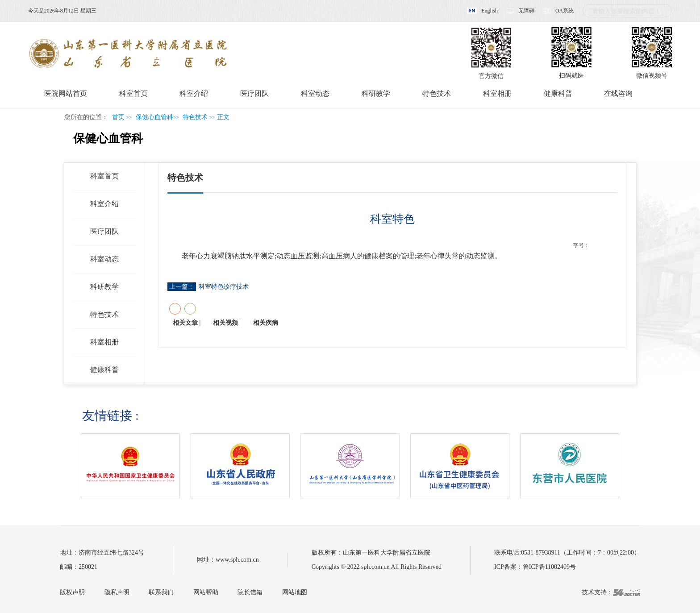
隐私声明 (117, 592)
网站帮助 (206, 592)
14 (612, 246)
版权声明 (72, 592)
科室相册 (497, 93)
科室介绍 (194, 93)
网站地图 (295, 592)
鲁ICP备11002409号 (549, 567)
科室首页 (133, 93)
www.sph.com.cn (237, 560)
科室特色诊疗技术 (224, 287)
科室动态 (315, 93)
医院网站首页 (66, 93)
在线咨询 (618, 93)
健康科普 (558, 93)
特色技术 (437, 93)
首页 (118, 117)
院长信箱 (250, 592)
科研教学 (376, 93)
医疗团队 (254, 93)
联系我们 (161, 592)
